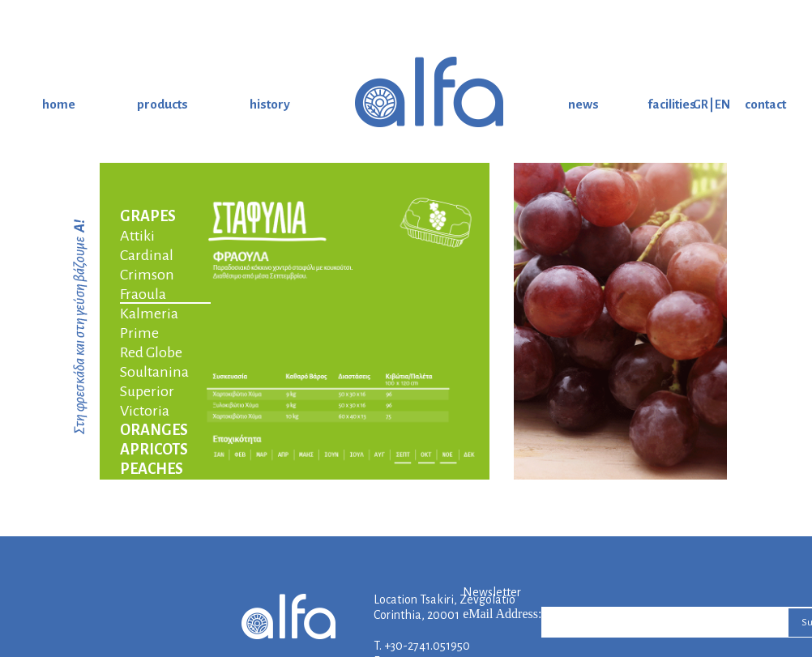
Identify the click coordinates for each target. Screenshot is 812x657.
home (59, 104)
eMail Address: (502, 614)
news (583, 104)
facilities (672, 104)
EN (722, 105)
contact (765, 104)
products (162, 104)
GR (701, 105)
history (270, 104)
